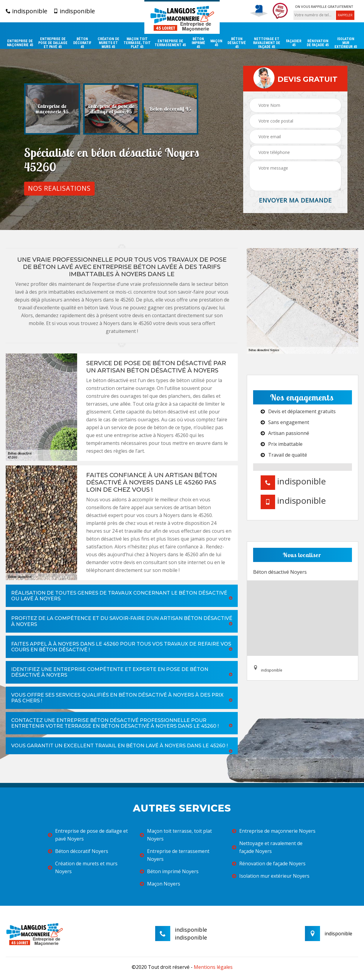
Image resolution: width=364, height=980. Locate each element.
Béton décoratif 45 (82, 43)
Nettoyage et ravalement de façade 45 (267, 43)
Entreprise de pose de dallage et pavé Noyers (88, 835)
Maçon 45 (216, 43)
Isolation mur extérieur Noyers (271, 876)
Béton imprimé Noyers (169, 871)
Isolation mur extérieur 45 (346, 43)
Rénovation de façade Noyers (269, 863)
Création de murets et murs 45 (108, 43)
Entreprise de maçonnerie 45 (20, 43)
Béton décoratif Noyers (78, 851)
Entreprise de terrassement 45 (170, 43)
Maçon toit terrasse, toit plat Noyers (176, 835)
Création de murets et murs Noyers (83, 867)
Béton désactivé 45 (237, 43)
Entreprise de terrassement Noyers (175, 855)
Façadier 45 (294, 43)
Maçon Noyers (160, 884)
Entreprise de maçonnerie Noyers (274, 831)
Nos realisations (59, 188)
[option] (52, 109)
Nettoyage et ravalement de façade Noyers (267, 847)
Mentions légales (213, 967)
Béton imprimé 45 (198, 43)
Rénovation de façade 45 (318, 43)
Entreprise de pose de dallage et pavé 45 (53, 43)
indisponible (27, 11)
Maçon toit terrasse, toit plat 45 (137, 43)
